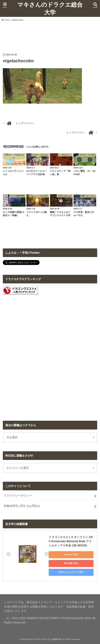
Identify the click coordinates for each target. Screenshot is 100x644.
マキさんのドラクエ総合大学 (50, 8)
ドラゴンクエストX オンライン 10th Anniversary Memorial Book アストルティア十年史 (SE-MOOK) (71, 541)
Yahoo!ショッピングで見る (71, 572)
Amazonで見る (71, 555)
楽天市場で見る (71, 563)
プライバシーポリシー (18, 495)
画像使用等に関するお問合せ (22, 506)
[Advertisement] (50, 35)
